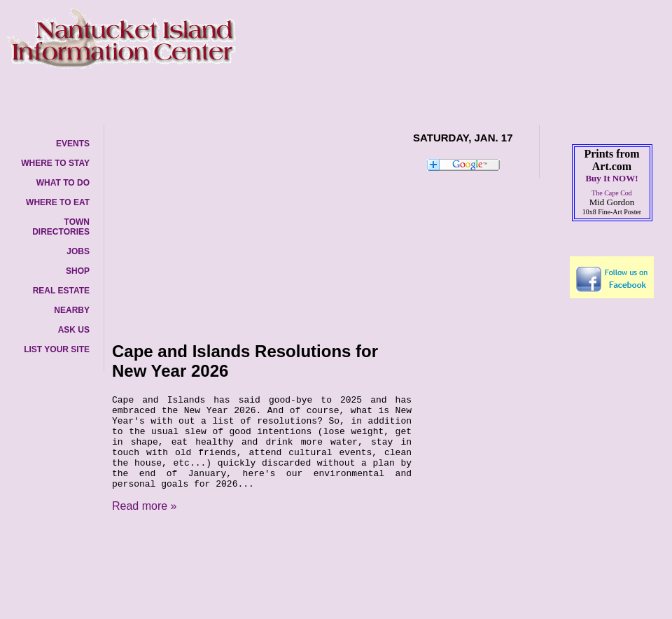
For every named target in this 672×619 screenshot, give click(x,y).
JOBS (78, 251)
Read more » (145, 506)
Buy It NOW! (611, 178)
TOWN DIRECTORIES (61, 227)
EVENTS (73, 144)
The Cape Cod (612, 193)
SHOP (78, 271)
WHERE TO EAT (58, 202)
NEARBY (72, 310)
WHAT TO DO (63, 183)
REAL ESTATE (61, 291)
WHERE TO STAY (55, 163)
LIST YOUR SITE (57, 349)
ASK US (74, 330)
